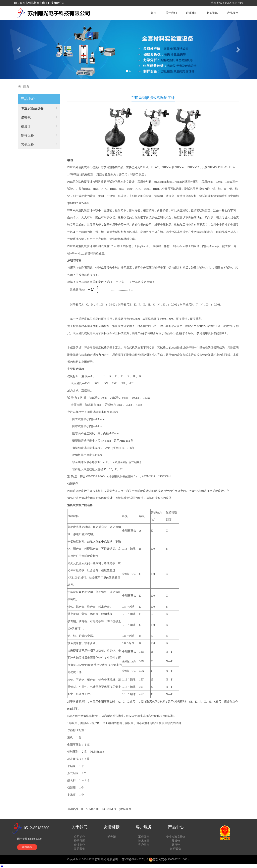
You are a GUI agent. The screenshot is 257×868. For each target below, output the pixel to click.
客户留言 (144, 845)
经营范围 (80, 841)
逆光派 (112, 837)
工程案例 (144, 837)
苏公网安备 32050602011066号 (169, 860)
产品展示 (233, 13)
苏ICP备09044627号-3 (135, 859)
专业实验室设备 (32, 108)
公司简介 (80, 837)
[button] (19, 50)
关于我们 (171, 13)
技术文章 (144, 841)
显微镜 (26, 117)
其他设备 (28, 144)
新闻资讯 (212, 13)
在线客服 (27, 847)
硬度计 (26, 126)
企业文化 (80, 845)
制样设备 (28, 135)
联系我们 (192, 13)
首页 (154, 13)
